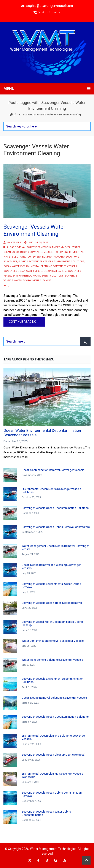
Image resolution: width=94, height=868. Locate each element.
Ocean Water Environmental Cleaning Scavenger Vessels (40, 266)
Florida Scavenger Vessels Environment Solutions (51, 262)
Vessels (16, 243)
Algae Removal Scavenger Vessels (29, 247)
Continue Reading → (24, 322)
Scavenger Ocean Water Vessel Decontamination (35, 271)
